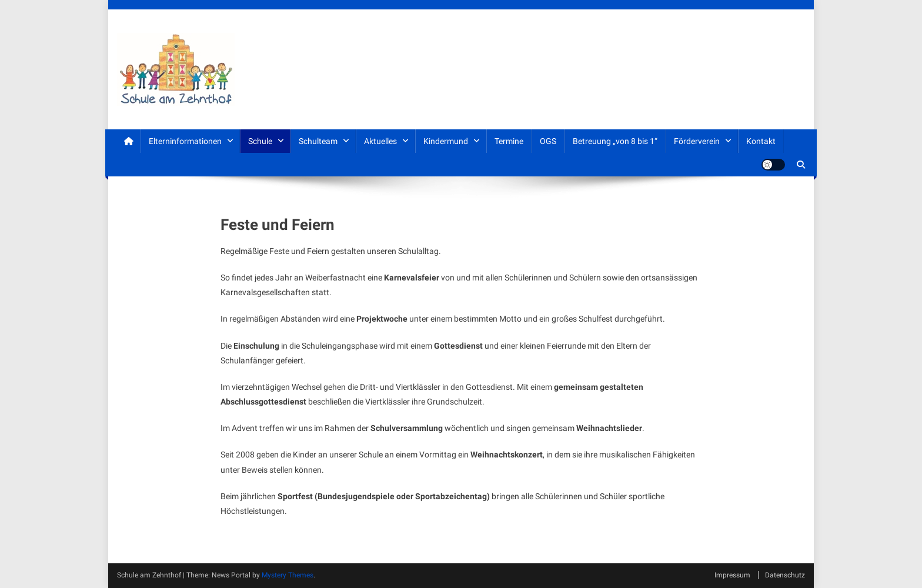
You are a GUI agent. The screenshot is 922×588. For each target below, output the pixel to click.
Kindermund (446, 141)
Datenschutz (785, 575)
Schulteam (318, 141)
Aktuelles (380, 141)
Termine (509, 141)
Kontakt (761, 141)
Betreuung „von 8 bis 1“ (615, 141)
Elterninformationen (185, 141)
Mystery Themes (288, 575)
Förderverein (697, 141)
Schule (260, 141)
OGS (548, 141)
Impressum (732, 575)
